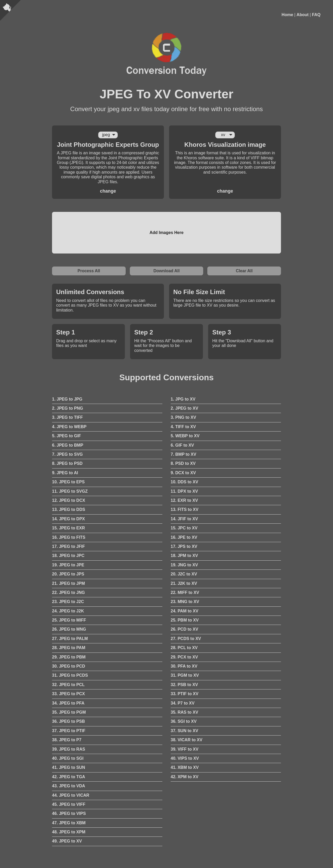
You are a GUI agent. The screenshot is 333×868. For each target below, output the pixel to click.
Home (287, 15)
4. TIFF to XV (183, 427)
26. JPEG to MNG (69, 629)
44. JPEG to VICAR (71, 795)
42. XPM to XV (185, 777)
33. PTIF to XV (185, 694)
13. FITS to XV (185, 509)
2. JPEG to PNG (68, 408)
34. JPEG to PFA (68, 703)
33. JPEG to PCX (68, 694)
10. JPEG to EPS (68, 482)
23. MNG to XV (185, 602)
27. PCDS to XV (186, 639)
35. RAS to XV (184, 712)
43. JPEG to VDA (69, 786)
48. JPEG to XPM (69, 832)
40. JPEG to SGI (68, 758)
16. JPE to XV (184, 537)
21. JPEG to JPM (68, 583)
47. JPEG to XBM (69, 823)
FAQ (316, 15)
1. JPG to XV (183, 399)
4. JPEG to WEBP (69, 427)
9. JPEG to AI (65, 473)
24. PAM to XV (184, 611)
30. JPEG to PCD (69, 666)
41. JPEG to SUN (69, 767)
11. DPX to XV (184, 491)
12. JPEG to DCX (69, 500)
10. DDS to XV (184, 482)
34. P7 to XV (183, 703)
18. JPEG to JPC (68, 556)
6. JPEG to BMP (68, 445)
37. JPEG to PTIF (69, 731)
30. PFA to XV (184, 666)
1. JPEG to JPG (67, 399)
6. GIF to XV (182, 445)
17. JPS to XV (184, 546)
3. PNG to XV (183, 417)
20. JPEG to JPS (68, 574)
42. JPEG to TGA (69, 777)
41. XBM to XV (185, 767)
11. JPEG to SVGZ (70, 491)
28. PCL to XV (184, 648)
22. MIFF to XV (185, 593)
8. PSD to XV (183, 463)
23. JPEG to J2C (68, 602)
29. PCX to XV (184, 657)
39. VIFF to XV (185, 749)
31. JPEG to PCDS (70, 675)
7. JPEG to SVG (67, 454)
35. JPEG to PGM (69, 712)
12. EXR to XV (184, 500)
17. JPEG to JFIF (68, 546)
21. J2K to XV (184, 583)
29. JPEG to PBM (69, 657)
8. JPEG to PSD (67, 463)
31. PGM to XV (185, 675)
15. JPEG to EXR (68, 528)
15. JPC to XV (184, 528)
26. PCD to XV (184, 629)
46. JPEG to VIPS (69, 813)
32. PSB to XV (184, 685)
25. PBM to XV (185, 620)
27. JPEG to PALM (70, 639)
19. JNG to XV (184, 565)
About (303, 15)
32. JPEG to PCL (68, 685)
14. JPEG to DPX (68, 519)
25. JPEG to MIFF (69, 620)
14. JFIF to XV (184, 519)
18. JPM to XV (184, 556)
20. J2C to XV (184, 574)
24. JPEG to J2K (68, 611)
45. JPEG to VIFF (69, 804)
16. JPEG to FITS (69, 537)
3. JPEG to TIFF (67, 417)
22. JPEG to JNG (68, 593)
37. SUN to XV (184, 731)
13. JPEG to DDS (69, 509)
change (108, 191)
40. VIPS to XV (185, 758)
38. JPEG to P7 (67, 740)
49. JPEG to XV (67, 841)
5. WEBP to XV (185, 436)
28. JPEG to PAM (69, 648)
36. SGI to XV (184, 721)
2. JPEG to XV (184, 408)
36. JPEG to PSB (68, 721)
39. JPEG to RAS (69, 749)
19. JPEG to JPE (68, 565)
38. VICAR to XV (187, 740)
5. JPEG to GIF (66, 436)
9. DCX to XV (183, 473)
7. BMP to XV (183, 454)
